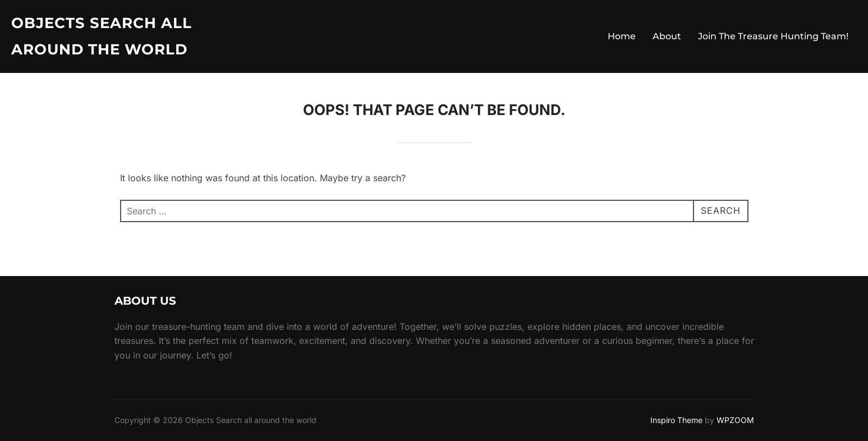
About (667, 36)
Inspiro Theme (676, 420)
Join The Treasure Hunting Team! (773, 36)
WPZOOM (735, 420)
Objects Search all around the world (102, 36)
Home (622, 36)
